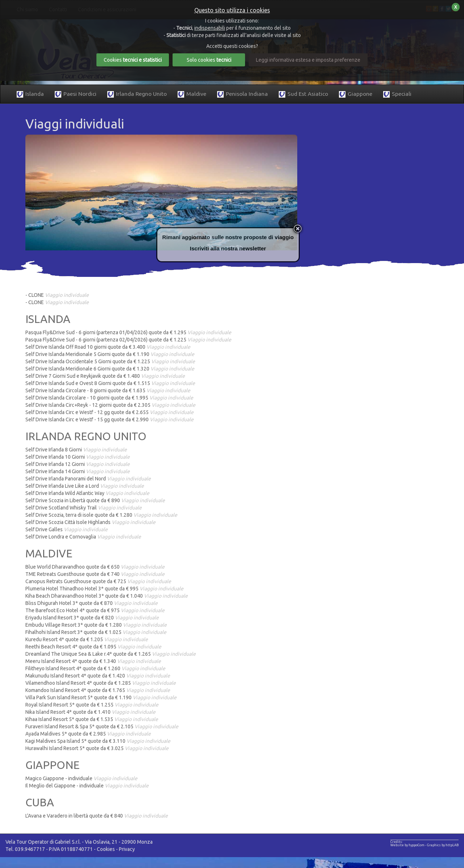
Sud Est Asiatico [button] (303, 94)
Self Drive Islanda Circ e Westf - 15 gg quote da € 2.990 (109, 419)
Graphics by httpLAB (443, 845)
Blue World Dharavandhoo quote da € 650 (95, 567)
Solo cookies (209, 60)
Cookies (106, 849)
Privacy (127, 849)
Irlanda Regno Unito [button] (137, 94)
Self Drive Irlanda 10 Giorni (78, 457)
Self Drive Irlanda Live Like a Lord (85, 486)
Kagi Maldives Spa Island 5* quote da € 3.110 (98, 741)
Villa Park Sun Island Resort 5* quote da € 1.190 (101, 697)
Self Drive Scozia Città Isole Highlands (90, 522)
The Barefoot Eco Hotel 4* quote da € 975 (95, 610)
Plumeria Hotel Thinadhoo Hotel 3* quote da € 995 (104, 589)
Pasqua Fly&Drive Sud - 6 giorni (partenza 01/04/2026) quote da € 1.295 (128, 332)
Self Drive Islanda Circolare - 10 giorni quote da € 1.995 (109, 398)
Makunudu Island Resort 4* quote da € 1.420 (98, 676)
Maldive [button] (192, 94)
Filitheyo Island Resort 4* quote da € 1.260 (95, 668)
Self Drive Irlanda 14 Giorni (78, 471)
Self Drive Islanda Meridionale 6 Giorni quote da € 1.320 (110, 369)
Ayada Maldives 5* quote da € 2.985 (88, 734)
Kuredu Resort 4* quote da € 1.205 (87, 639)
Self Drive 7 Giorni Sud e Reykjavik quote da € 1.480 (105, 376)
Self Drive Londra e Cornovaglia (83, 537)
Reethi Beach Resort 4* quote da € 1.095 (93, 647)
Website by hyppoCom (407, 845)
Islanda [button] (30, 94)
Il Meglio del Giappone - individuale (87, 786)
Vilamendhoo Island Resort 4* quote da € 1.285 (101, 683)
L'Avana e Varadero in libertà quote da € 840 (97, 816)
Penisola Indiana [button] (243, 94)
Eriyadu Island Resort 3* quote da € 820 (92, 618)
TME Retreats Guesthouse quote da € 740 (95, 574)
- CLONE (57, 295)
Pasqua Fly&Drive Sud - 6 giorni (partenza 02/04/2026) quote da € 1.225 (128, 340)
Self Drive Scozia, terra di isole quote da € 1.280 (101, 515)
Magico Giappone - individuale (81, 778)
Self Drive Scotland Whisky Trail (84, 508)
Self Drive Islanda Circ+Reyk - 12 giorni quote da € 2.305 (110, 405)
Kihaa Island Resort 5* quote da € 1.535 (92, 719)
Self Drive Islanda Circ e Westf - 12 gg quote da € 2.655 (109, 412)
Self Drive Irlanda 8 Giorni (76, 450)
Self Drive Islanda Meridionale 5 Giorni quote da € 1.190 (110, 354)
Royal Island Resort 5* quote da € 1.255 (92, 705)
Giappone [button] (356, 94)
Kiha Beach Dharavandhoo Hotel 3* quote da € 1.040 (107, 596)
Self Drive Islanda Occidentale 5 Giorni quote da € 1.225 (110, 361)
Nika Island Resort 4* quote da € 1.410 (90, 712)
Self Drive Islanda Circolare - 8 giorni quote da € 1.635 (108, 390)
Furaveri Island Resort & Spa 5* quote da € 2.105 (102, 726)
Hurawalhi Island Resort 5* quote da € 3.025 (97, 748)
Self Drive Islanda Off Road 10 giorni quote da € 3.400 (108, 347)
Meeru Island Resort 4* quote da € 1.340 (93, 661)
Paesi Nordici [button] (76, 94)
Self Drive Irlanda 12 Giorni (78, 464)
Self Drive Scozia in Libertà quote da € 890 (95, 500)
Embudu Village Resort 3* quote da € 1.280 (96, 625)
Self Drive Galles (67, 529)
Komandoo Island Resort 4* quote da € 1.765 (98, 690)
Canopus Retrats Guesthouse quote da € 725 (98, 581)
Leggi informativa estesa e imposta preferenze (308, 60)
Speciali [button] (397, 94)
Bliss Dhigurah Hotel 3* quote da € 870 (92, 603)
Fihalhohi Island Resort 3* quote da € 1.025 (96, 632)
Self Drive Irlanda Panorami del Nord (88, 479)
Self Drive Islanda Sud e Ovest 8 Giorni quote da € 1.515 (110, 383)
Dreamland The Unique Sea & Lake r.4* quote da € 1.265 (111, 654)
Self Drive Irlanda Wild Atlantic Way (87, 493)
